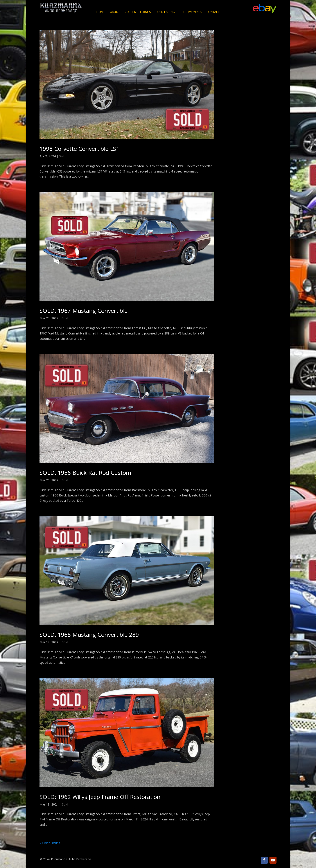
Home (101, 12)
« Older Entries (50, 843)
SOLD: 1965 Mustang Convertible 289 (89, 635)
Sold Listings (166, 12)
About (115, 12)
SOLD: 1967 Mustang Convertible (83, 311)
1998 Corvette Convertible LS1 (79, 149)
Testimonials (191, 12)
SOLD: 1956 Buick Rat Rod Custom (85, 473)
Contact (213, 12)
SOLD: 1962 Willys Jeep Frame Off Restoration (100, 797)
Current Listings (138, 12)
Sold (62, 156)
